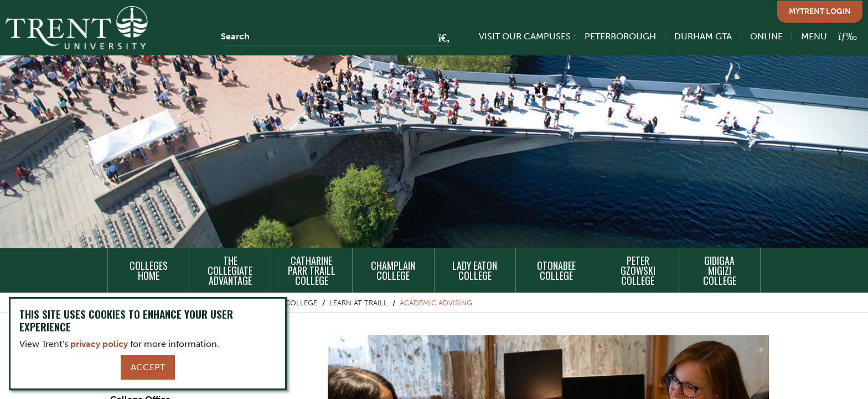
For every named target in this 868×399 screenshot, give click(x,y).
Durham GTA (703, 36)
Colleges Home (149, 270)
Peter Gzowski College (638, 270)
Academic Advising (436, 303)
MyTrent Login (820, 11)
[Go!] (441, 39)
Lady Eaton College (475, 270)
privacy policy (99, 344)
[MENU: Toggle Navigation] (823, 36)
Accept (148, 367)
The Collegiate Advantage (230, 270)
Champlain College (393, 270)
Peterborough (620, 36)
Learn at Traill (358, 303)
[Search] (336, 37)
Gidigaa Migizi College (720, 270)
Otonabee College (556, 270)
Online (766, 36)
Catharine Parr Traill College (312, 270)
